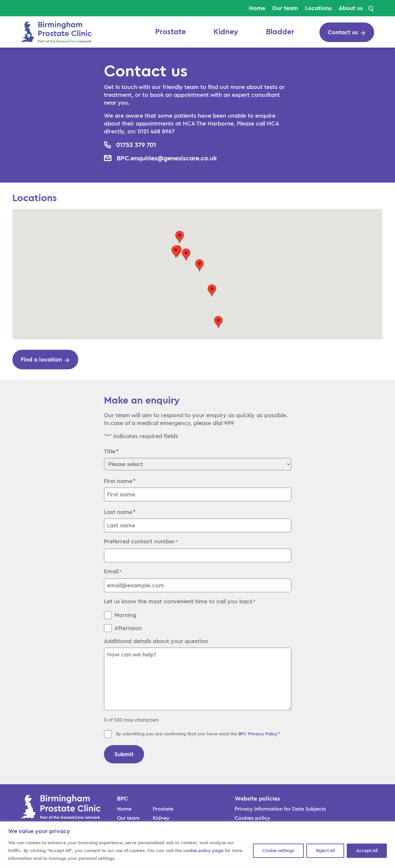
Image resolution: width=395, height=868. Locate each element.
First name (118, 481)
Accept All (367, 851)
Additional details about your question (156, 641)
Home (257, 8)
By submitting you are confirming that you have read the (198, 734)
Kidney (226, 32)
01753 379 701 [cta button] (136, 145)
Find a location (41, 360)
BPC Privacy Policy (258, 734)
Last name (118, 512)
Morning (125, 615)
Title (110, 451)
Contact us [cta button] (343, 32)
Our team (285, 8)
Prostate (170, 32)
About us (351, 8)
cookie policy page (203, 851)
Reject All (325, 851)
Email (113, 572)
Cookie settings (278, 851)
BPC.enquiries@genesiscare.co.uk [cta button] (167, 158)
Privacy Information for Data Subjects (280, 809)
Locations (318, 8)
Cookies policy (252, 818)
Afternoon (128, 628)
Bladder (280, 32)
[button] (186, 255)
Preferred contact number (141, 542)
